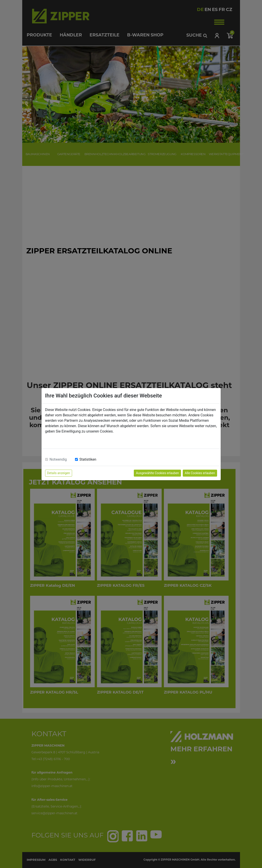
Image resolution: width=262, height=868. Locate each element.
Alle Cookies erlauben (200, 473)
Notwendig (58, 459)
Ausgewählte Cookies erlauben (157, 473)
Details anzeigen (59, 473)
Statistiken (88, 459)
